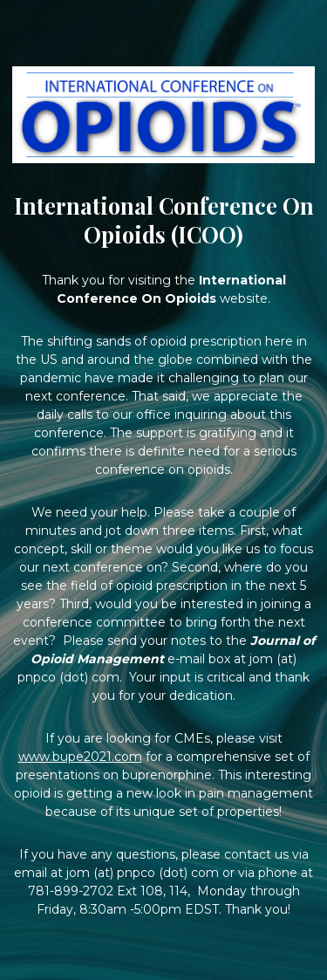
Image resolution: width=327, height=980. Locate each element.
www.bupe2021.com (80, 757)
